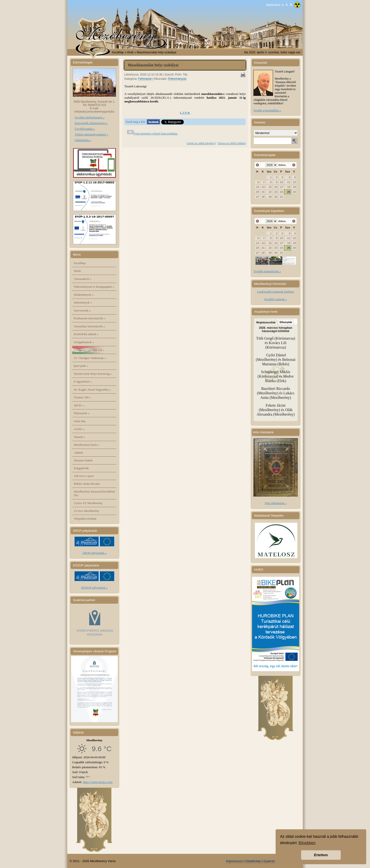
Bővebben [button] (307, 843)
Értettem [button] (321, 855)
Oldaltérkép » (83, 140)
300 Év (79, 405)
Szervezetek (82, 310)
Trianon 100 (82, 397)
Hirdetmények (84, 295)
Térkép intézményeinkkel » (91, 134)
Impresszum (234, 861)
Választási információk (89, 350)
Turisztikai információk (89, 326)
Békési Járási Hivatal (87, 484)
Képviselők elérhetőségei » (91, 123)
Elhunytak (286, 322)
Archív (79, 429)
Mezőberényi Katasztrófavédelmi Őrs (94, 493)
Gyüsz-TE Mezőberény (88, 503)
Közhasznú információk (90, 318)
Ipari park (81, 366)
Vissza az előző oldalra (232, 143)
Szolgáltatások (84, 342)
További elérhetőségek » (90, 117)
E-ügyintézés (83, 381)
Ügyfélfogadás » (85, 129)
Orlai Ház (80, 421)
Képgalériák (81, 468)
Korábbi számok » (275, 299)
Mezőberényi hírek (87, 445)
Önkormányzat (177, 79)
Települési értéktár (85, 519)
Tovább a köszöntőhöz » (267, 110)
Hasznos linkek (83, 460)
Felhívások (145, 79)
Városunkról (83, 279)
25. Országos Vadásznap (90, 358)
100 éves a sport (84, 476)
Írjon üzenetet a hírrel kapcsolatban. (156, 133)
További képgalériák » (267, 271)
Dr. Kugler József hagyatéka (92, 390)
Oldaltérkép (253, 861)
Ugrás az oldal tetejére (200, 143)
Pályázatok (82, 413)
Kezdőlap (118, 52)
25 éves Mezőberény (87, 511)
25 (289, 192)
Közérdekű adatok (86, 334)
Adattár (78, 453)
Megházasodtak (266, 322)
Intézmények (83, 302)
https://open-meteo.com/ (98, 782)
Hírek (77, 271)
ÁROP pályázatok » (94, 553)
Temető (80, 437)
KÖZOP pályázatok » (94, 588)
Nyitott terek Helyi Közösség (93, 374)
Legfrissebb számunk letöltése (275, 292)
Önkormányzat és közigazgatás (94, 287)
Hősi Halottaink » (276, 503)
